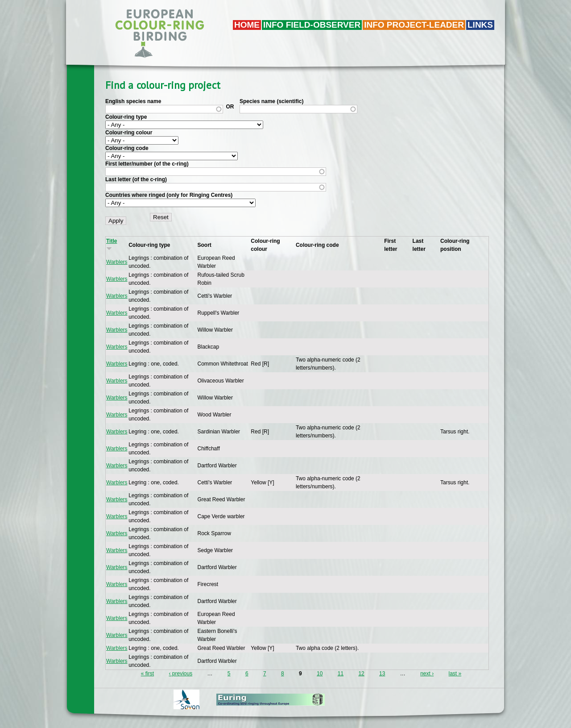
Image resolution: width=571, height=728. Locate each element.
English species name (133, 101)
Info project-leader (414, 25)
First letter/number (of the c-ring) (147, 164)
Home (247, 25)
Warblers (117, 262)
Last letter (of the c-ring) (136, 179)
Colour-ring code (127, 148)
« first (147, 674)
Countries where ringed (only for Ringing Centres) (169, 195)
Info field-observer (312, 25)
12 (361, 674)
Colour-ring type (126, 117)
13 (382, 674)
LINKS (480, 25)
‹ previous (180, 674)
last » (455, 674)
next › (427, 674)
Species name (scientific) (271, 101)
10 (320, 674)
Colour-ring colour (129, 133)
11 (341, 674)
